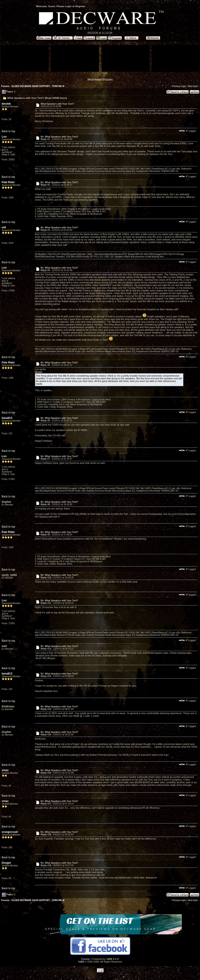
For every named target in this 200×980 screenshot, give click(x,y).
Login (68, 6)
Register (80, 6)
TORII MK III (58, 86)
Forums (5, 86)
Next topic (193, 86)
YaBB (81, 962)
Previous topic (179, 86)
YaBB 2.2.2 (112, 959)
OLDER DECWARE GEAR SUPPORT (31, 86)
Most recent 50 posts (100, 80)
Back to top (9, 131)
